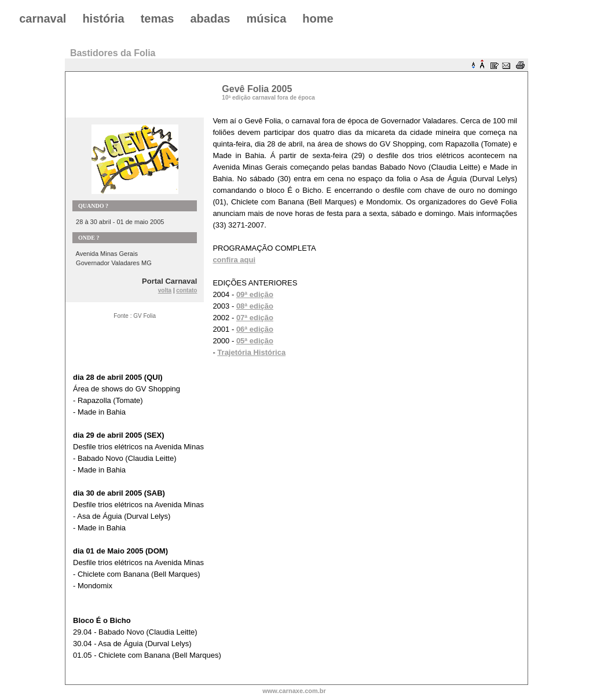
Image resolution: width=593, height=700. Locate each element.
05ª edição (255, 341)
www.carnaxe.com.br (294, 691)
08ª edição (255, 306)
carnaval (43, 19)
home (318, 19)
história (103, 19)
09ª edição (255, 294)
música (266, 19)
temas (158, 19)
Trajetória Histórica (251, 352)
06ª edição (255, 329)
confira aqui (234, 260)
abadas (210, 19)
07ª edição (255, 318)
